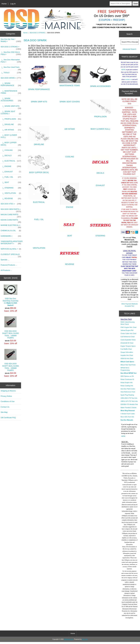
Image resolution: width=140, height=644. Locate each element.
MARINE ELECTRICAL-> (11, 226)
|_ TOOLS (11, 73)
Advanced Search (129, 51)
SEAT (70, 235)
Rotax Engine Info (127, 385)
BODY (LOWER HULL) (100, 128)
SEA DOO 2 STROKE (37, 33)
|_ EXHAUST (11, 172)
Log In (13, 4)
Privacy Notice (6, 396)
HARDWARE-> (11, 236)
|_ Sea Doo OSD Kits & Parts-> (11, 53)
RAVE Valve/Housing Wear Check (128, 325)
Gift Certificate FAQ (8, 418)
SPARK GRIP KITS (39, 101)
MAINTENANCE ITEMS (70, 85)
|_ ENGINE (11, 166)
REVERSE (70, 263)
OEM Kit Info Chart (127, 361)
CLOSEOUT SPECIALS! (11, 255)
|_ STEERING (11, 188)
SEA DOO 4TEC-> (11, 204)
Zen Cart (85, 641)
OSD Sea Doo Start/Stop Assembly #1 (10, 295)
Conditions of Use (8, 401)
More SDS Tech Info (127, 419)
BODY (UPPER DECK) (39, 172)
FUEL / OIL (39, 219)
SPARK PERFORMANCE (39, 88)
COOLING (70, 156)
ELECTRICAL (39, 201)
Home (4, 4)
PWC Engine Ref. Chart (129, 329)
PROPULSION (100, 116)
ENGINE (70, 206)
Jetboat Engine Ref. (127, 332)
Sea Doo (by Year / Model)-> (11, 40)
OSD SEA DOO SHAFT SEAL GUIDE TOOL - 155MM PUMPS (10, 360)
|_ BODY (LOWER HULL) (11, 136)
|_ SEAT (11, 182)
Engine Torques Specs (128, 348)
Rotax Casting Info (127, 388)
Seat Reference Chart (128, 394)
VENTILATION (39, 247)
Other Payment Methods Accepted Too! (130, 307)
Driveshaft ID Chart (127, 345)
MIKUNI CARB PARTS (11, 215)
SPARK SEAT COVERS (70, 101)
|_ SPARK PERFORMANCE (11, 84)
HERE (123, 72)
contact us (128, 81)
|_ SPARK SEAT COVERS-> (11, 113)
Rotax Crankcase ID (127, 381)
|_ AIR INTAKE (11, 130)
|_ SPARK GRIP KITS (11, 107)
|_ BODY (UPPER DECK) (11, 144)
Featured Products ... (9, 265)
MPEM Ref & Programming (125, 371)
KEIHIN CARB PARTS (11, 221)
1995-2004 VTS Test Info (129, 400)
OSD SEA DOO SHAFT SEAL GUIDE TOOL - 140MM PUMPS (10, 328)
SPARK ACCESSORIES (100, 85)
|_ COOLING (11, 150)
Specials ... (5, 260)
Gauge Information (127, 354)
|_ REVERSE (11, 199)
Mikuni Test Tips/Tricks (128, 367)
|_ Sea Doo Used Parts (11, 68)
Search (129, 34)
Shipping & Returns (8, 391)
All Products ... (6, 270)
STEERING (100, 235)
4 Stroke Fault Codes (128, 416)
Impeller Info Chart (127, 357)
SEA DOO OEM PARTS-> (11, 210)
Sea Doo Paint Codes (128, 391)
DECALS (100, 172)
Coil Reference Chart (128, 339)
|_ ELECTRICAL (11, 161)
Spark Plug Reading (127, 397)
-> (11, 47)
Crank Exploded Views (128, 342)
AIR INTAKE (70, 128)
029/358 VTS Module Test (129, 406)
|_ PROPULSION (11, 119)
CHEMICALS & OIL (11, 231)
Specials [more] (11, 278)
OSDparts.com (69, 641)
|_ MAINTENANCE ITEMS (11, 92)
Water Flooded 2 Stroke (129, 410)
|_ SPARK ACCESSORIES (11, 100)
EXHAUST (100, 185)
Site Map (4, 412)
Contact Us (5, 407)
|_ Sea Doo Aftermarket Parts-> (11, 61)
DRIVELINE (39, 144)
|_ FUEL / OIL (11, 177)
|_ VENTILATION (11, 193)
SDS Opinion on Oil (127, 378)
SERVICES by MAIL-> (11, 249)
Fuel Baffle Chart (126, 351)
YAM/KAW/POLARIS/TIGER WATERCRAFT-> (11, 242)
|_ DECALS (11, 156)
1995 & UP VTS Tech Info (129, 403)
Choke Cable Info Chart (128, 336)
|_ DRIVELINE (11, 124)
